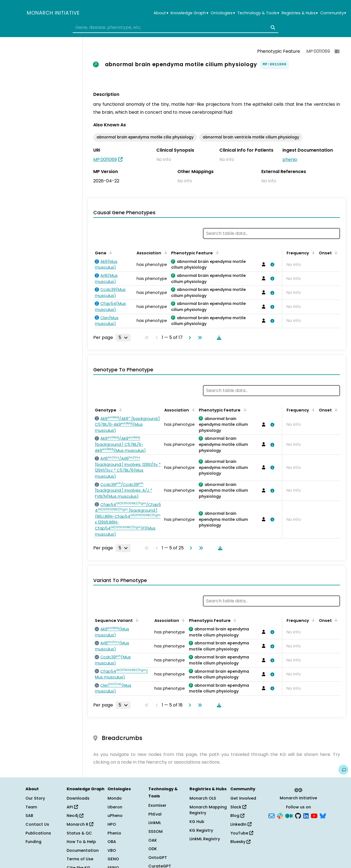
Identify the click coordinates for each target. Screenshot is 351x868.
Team (31, 807)
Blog (237, 816)
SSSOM (155, 831)
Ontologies (223, 13)
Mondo (115, 798)
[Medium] (289, 815)
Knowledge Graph (189, 13)
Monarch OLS (203, 798)
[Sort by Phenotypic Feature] (216, 252)
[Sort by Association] (165, 252)
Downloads (78, 798)
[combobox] (175, 27)
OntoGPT (158, 858)
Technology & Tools (258, 13)
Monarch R (80, 824)
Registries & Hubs (300, 13)
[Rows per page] (123, 338)
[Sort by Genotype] (120, 410)
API (72, 807)
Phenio (114, 833)
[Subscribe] (271, 815)
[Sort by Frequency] (312, 252)
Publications (38, 833)
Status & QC (79, 833)
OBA (112, 842)
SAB (29, 816)
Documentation (83, 850)
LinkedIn (241, 824)
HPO (112, 824)
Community (333, 13)
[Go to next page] (189, 338)
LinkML (155, 823)
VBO (112, 850)
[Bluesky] (323, 815)
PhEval (155, 814)
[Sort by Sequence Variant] (136, 620)
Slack (238, 807)
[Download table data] (218, 338)
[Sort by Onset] (335, 252)
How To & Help (81, 842)
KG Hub (197, 822)
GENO (113, 859)
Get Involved (243, 798)
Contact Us (37, 824)
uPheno (115, 816)
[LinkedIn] (306, 815)
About (161, 13)
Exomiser (157, 805)
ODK (153, 849)
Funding (33, 842)
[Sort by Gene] (110, 252)
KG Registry (201, 830)
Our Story (35, 798)
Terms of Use (80, 859)
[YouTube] (314, 815)
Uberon (115, 807)
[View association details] (271, 265)
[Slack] (280, 815)
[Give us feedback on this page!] (343, 770)
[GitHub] (298, 815)
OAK (153, 840)
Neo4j (75, 816)
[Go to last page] (199, 338)
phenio (290, 159)
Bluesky (240, 842)
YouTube (242, 833)
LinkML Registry (205, 839)
